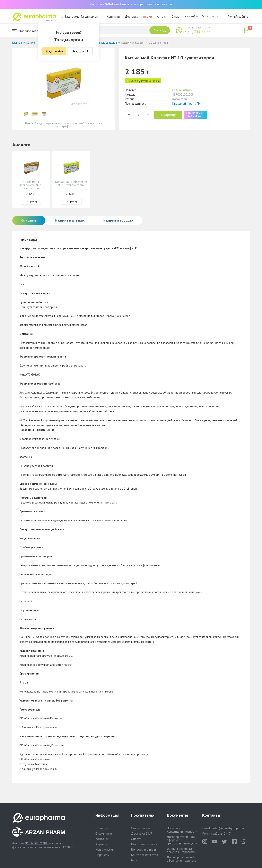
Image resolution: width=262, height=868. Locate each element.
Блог (134, 860)
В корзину (170, 115)
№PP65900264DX (36, 843)
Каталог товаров (28, 31)
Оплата (136, 839)
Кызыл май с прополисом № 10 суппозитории (31, 185)
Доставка (132, 16)
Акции (148, 16)
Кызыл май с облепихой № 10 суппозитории (71, 183)
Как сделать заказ (144, 844)
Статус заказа (210, 16)
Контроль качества (145, 855)
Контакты (113, 16)
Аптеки (162, 16)
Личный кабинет (239, 16)
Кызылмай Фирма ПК (186, 104)
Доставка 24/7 (142, 833)
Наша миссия (104, 849)
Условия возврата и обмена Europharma (181, 850)
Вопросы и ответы (144, 849)
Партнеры (102, 855)
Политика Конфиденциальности (182, 830)
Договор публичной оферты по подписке (181, 859)
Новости (102, 828)
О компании (104, 833)
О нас (175, 16)
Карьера (101, 844)
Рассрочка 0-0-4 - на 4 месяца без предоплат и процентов (131, 4)
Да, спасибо (54, 51)
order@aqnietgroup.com (228, 828)
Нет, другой (80, 51)
